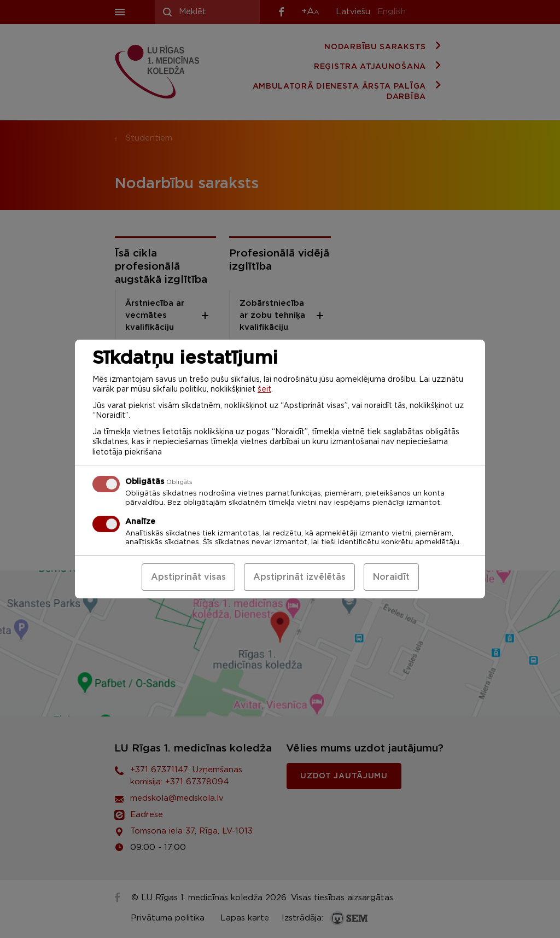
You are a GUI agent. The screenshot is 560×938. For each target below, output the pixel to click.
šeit (264, 389)
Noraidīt (391, 577)
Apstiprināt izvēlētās (299, 577)
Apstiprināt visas (188, 577)
